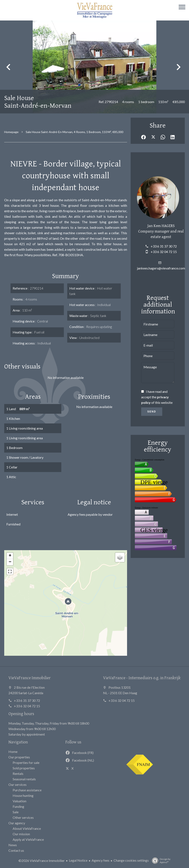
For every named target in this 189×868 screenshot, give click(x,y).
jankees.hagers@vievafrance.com (161, 268)
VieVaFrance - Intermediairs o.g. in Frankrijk (142, 678)
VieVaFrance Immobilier (29, 678)
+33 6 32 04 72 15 (164, 252)
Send (152, 412)
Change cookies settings (131, 860)
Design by (160, 861)
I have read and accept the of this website (157, 397)
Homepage (11, 132)
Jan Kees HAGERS (161, 226)
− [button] (10, 562)
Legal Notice (78, 860)
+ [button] (10, 556)
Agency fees (101, 860)
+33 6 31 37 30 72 (164, 246)
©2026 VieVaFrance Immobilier (42, 861)
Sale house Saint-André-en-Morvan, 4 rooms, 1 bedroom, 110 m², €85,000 (74, 132)
